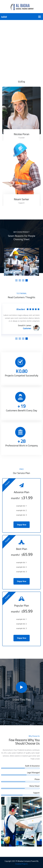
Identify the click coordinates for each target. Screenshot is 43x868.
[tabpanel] (21, 262)
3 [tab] (20, 280)
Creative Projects (21, 864)
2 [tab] (23, 280)
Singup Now (22, 525)
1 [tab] (27, 280)
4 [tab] (16, 280)
